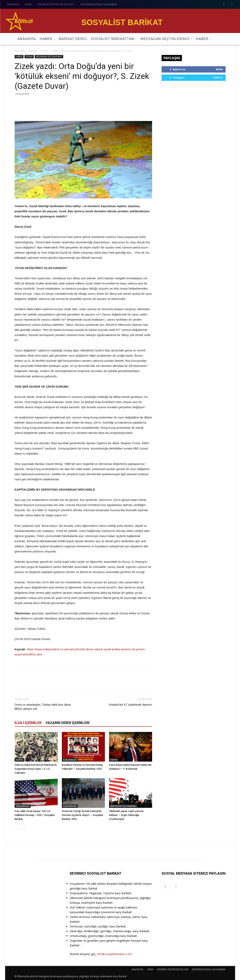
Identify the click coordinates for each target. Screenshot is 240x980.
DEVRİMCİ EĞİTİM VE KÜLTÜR (173, 969)
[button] (230, 39)
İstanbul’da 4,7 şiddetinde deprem (130, 705)
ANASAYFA (137, 969)
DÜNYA (44, 51)
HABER (33, 51)
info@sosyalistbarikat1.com (115, 954)
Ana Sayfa (20, 51)
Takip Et (218, 78)
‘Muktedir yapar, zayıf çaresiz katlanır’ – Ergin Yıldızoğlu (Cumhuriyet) (126, 815)
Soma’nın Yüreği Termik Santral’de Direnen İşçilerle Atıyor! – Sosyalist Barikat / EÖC (82, 815)
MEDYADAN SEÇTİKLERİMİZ (49, 57)
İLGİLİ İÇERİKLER (28, 723)
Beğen (219, 69)
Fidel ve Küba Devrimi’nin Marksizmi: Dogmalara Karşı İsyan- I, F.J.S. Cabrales (36, 769)
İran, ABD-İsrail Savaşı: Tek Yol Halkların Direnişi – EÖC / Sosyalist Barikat (35, 815)
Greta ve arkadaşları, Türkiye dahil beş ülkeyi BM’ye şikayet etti (43, 707)
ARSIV (150, 969)
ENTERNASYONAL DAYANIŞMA (209, 969)
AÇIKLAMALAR (70, 760)
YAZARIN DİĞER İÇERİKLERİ (68, 723)
